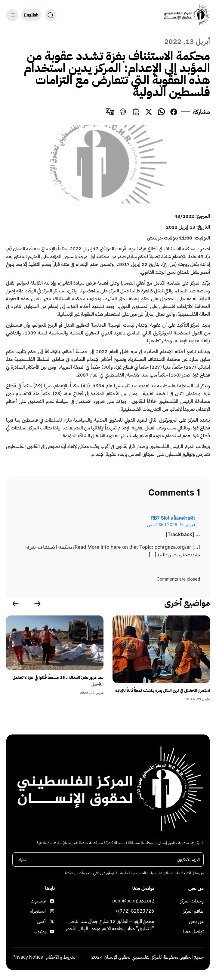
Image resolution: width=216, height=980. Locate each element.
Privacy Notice (28, 957)
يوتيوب (49, 932)
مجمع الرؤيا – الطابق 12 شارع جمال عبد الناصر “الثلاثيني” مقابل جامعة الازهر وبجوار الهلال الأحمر (110, 925)
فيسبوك (49, 901)
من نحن (196, 921)
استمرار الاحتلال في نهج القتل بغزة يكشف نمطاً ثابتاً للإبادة (163, 690)
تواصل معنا (193, 932)
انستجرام (49, 911)
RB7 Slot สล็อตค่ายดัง (173, 518)
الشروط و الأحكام (61, 957)
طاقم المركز (193, 911)
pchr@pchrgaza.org (133, 901)
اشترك (23, 859)
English (31, 15)
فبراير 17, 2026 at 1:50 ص (171, 525)
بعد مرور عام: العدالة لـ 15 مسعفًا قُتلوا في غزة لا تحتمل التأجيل (58, 681)
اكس (49, 921)
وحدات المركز (192, 901)
